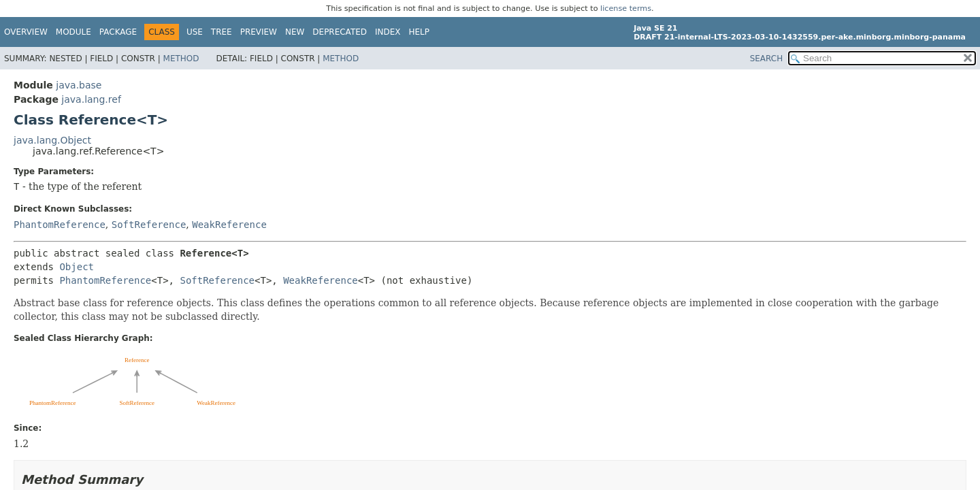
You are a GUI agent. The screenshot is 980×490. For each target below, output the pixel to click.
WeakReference (229, 225)
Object (77, 267)
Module (73, 32)
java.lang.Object (52, 140)
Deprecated (340, 32)
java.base (79, 85)
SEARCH (767, 59)
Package (118, 32)
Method (181, 59)
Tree (222, 32)
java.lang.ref (91, 99)
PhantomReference (60, 225)
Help (420, 32)
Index (388, 32)
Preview (259, 32)
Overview (26, 32)
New (295, 32)
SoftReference (149, 225)
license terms (626, 9)
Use (195, 32)
